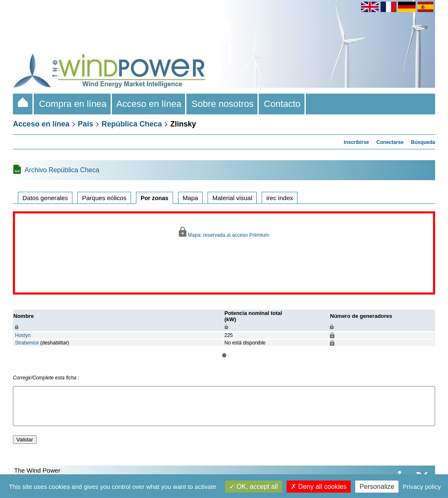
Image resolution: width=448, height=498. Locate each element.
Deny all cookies (319, 487)
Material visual (232, 198)
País (85, 124)
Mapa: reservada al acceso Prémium (224, 232)
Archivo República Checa (62, 170)
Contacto (282, 104)
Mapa (191, 198)
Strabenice (27, 343)
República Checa (132, 124)
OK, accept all (254, 487)
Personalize (377, 487)
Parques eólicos (104, 198)
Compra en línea (73, 104)
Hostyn (23, 335)
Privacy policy (422, 487)
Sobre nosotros (223, 104)
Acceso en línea (149, 104)
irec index (280, 198)
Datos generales (45, 198)
